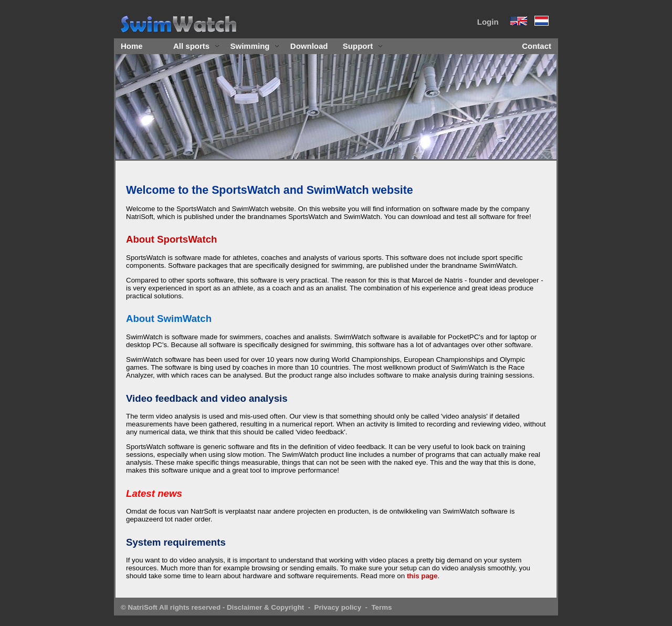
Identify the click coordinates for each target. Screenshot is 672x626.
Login (488, 22)
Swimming (255, 46)
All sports (197, 46)
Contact (537, 46)
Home (132, 46)
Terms (381, 607)
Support (363, 46)
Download (309, 46)
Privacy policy (338, 607)
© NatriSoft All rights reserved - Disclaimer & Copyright (212, 607)
